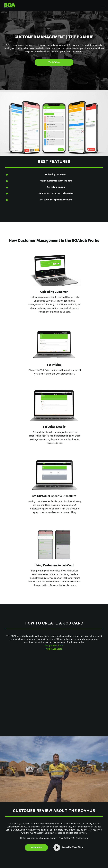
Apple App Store (54, 649)
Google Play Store (54, 646)
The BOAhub (54, 63)
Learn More (36, 848)
